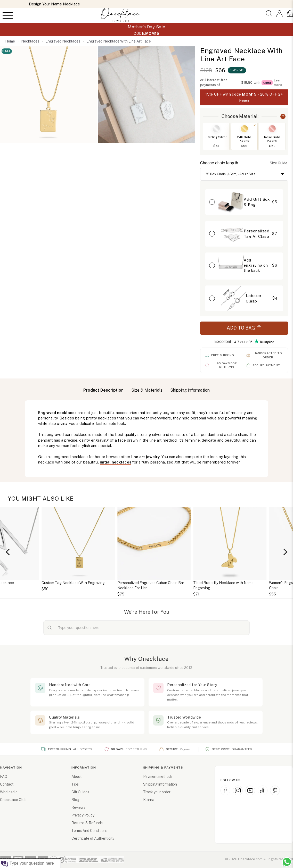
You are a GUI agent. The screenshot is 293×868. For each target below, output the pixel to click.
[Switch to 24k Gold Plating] (244, 129)
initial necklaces (116, 462)
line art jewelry (145, 457)
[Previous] (8, 552)
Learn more (278, 83)
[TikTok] (263, 790)
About (76, 777)
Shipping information (160, 784)
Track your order (157, 792)
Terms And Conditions (89, 831)
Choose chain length (219, 163)
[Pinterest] (275, 790)
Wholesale (9, 792)
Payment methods (158, 777)
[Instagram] (238, 790)
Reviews (78, 807)
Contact (7, 784)
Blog (75, 800)
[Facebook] (225, 790)
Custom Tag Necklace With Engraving (123, 583)
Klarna (149, 800)
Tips (75, 784)
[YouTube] (250, 790)
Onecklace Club (13, 800)
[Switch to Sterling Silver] (216, 129)
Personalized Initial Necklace (40, 583)
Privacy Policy (83, 815)
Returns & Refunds (87, 823)
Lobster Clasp (254, 298)
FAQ (4, 777)
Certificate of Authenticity (93, 838)
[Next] (285, 552)
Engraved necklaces (57, 413)
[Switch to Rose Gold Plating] (272, 129)
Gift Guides (80, 792)
